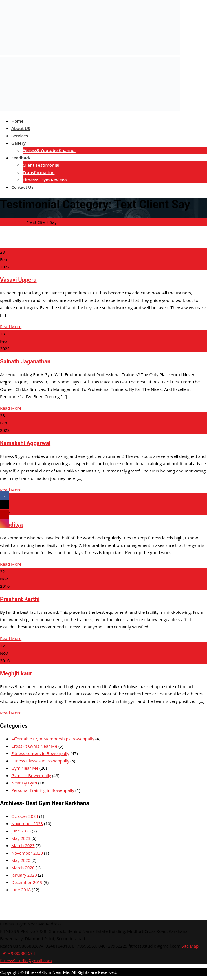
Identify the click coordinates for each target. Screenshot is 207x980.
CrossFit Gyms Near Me (34, 746)
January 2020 (24, 875)
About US (21, 128)
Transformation (38, 172)
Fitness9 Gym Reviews (45, 180)
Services (20, 136)
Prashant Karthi (20, 599)
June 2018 (21, 890)
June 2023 (21, 831)
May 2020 (21, 860)
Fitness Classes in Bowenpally (40, 761)
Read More (11, 326)
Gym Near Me (25, 768)
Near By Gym (24, 783)
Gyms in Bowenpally (31, 775)
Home (17, 121)
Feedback (21, 158)
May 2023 (21, 838)
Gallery (18, 143)
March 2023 (23, 845)
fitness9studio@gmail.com (26, 961)
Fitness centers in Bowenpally (40, 753)
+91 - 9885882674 (17, 953)
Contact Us (22, 187)
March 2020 (23, 868)
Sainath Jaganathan (25, 361)
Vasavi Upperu (18, 280)
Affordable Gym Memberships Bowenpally (53, 739)
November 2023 (27, 823)
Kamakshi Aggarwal (25, 443)
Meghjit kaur (16, 673)
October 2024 (25, 816)
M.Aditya (11, 525)
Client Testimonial (41, 165)
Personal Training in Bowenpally (43, 790)
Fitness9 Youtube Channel (49, 150)
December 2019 (27, 882)
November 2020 (27, 853)
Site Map (190, 946)
